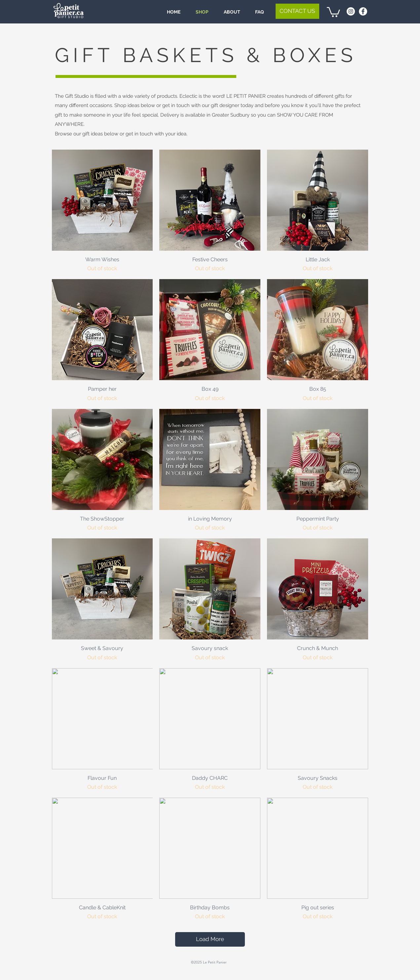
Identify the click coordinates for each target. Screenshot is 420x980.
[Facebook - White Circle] (363, 11)
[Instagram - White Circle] (351, 11)
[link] (333, 12)
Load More (210, 939)
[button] (297, 11)
